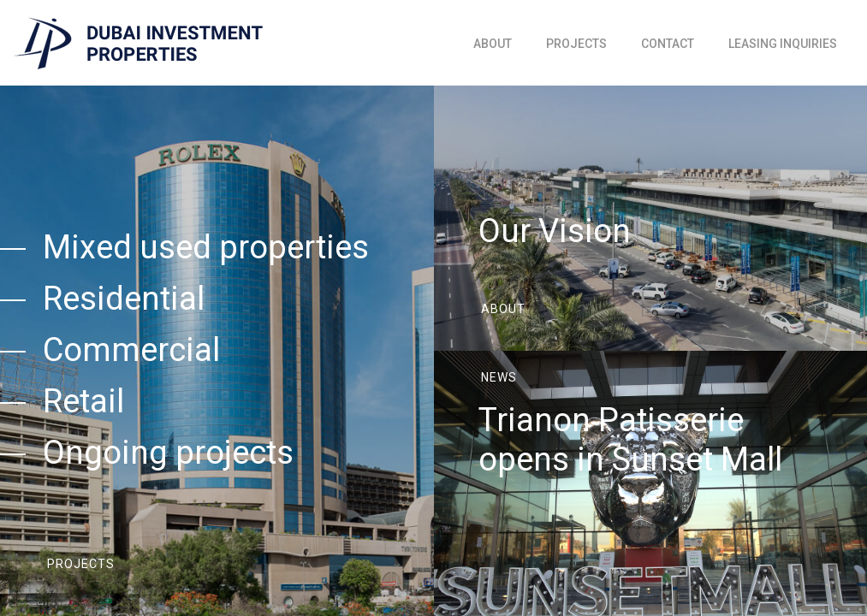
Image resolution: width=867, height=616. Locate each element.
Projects (576, 44)
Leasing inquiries (783, 44)
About (493, 44)
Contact (668, 44)
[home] (138, 43)
